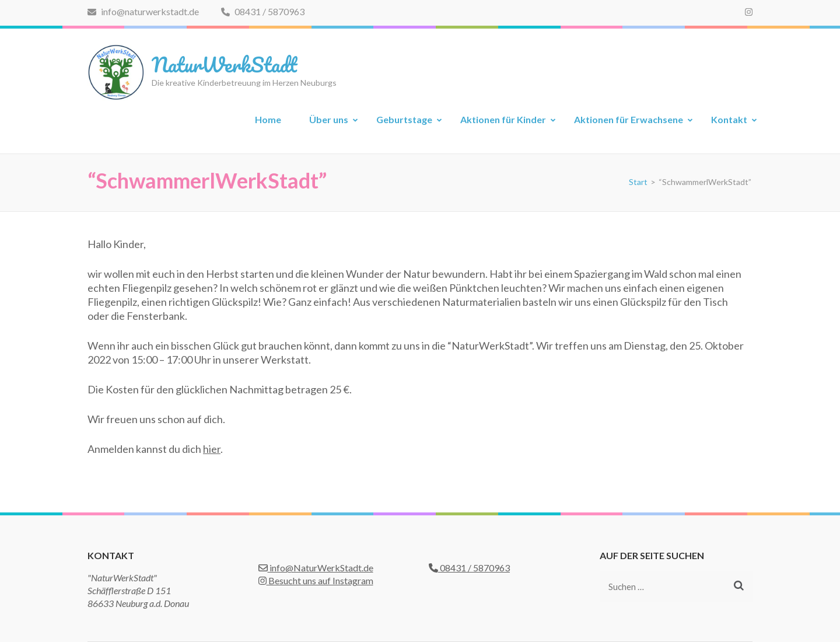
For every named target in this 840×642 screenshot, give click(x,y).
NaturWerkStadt (224, 64)
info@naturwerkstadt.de (143, 11)
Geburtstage (404, 119)
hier (212, 449)
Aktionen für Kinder (503, 119)
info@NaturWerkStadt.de (316, 568)
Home (268, 119)
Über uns (329, 119)
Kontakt (729, 119)
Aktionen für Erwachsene (629, 119)
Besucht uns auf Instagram (316, 580)
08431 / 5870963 (263, 11)
